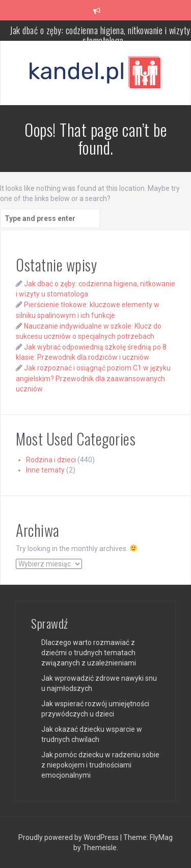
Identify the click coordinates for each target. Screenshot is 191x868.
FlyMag (161, 837)
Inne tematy (45, 470)
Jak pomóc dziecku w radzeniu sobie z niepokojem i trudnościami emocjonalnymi (100, 765)
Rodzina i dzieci (51, 460)
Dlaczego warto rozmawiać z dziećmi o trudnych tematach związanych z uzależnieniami (89, 653)
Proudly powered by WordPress (69, 837)
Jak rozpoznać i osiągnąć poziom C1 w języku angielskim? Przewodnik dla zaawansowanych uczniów (93, 378)
